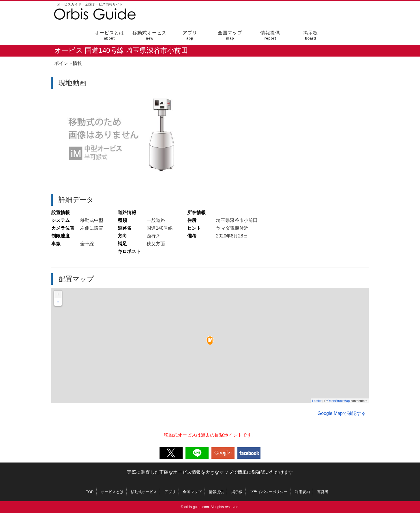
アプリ (190, 35)
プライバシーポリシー (269, 492)
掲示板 (311, 35)
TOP (90, 492)
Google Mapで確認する (342, 413)
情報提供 (270, 35)
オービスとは (109, 35)
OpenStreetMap (339, 401)
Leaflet (317, 401)
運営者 (323, 492)
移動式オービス (150, 35)
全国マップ (230, 35)
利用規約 (302, 492)
